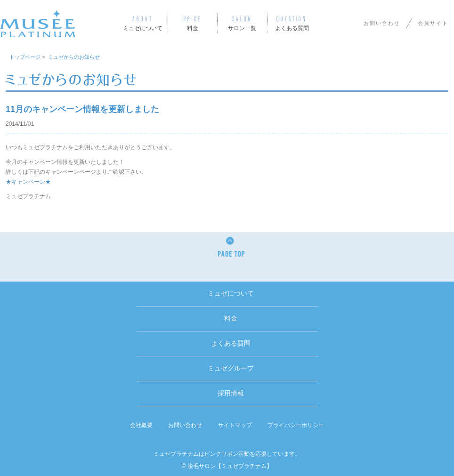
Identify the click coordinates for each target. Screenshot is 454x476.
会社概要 (141, 425)
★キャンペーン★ (28, 182)
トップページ (25, 57)
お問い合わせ (382, 23)
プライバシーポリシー (296, 425)
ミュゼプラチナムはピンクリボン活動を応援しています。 (227, 454)
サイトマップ (235, 425)
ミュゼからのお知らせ (74, 57)
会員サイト (433, 23)
